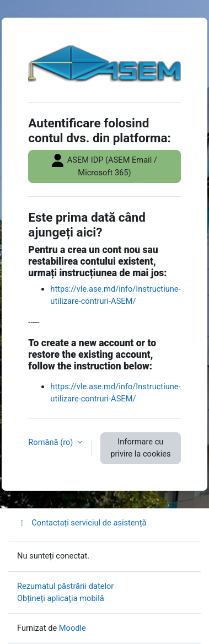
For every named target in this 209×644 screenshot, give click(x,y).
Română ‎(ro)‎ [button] (52, 442)
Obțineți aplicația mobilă (61, 598)
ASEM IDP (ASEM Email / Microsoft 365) (104, 166)
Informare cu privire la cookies (140, 448)
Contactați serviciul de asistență (82, 523)
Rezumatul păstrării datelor (65, 586)
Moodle (73, 628)
